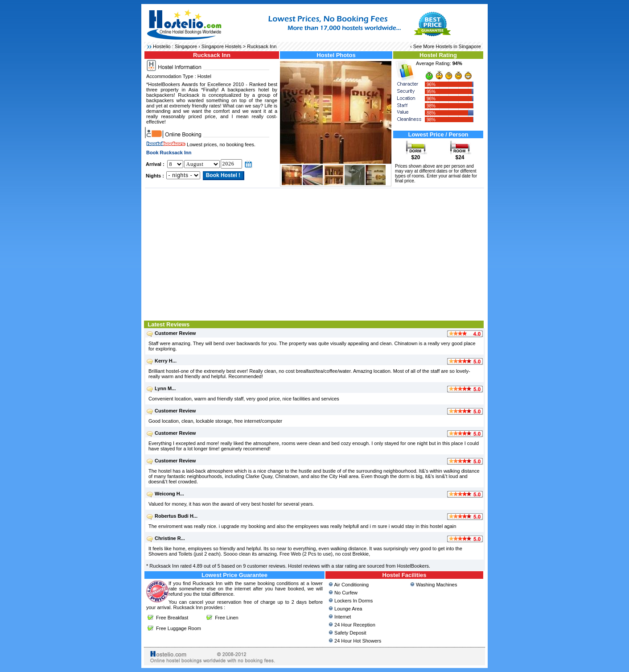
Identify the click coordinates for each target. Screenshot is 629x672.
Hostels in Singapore (458, 46)
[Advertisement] (314, 253)
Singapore (186, 46)
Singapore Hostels (222, 46)
